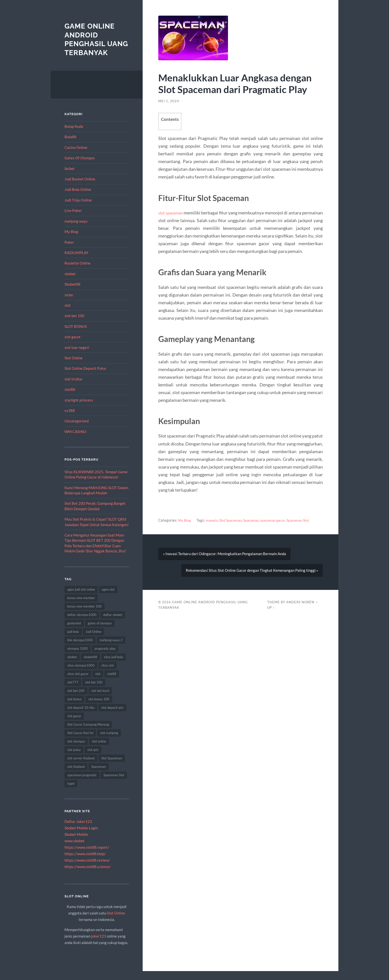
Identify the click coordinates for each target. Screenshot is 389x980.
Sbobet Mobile (76, 843)
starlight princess (79, 409)
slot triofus (73, 388)
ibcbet (70, 177)
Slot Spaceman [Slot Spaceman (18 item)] (112, 767)
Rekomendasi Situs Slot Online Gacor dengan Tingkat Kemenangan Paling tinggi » (252, 573)
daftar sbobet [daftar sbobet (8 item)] (113, 624)
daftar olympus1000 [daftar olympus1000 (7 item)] (82, 624)
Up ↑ (271, 611)
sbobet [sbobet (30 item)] (72, 666)
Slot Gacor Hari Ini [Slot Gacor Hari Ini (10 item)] (80, 742)
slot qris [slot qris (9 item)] (93, 759)
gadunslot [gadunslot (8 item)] (74, 632)
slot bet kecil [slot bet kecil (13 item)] (100, 700)
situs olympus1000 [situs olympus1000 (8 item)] (81, 674)
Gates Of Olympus (80, 167)
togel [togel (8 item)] (71, 792)
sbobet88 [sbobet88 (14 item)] (90, 666)
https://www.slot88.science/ (88, 876)
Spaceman (254, 520)
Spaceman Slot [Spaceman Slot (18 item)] (114, 784)
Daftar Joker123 (78, 830)
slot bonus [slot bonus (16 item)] (74, 708)
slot (68, 314)
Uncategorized (77, 430)
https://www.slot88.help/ (85, 863)
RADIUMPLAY (76, 262)
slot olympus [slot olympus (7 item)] (76, 750)
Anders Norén (300, 606)
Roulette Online (78, 272)
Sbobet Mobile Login (81, 837)
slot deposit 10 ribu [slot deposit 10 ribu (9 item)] (81, 716)
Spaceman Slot (304, 520)
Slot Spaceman (233, 520)
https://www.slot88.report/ (87, 856)
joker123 (99, 945)
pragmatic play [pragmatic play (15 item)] (105, 657)
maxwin (213, 520)
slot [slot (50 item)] (98, 683)
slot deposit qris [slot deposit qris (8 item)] (112, 716)
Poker (69, 251)
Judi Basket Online (80, 188)
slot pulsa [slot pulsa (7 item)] (74, 759)
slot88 (70, 398)
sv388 (70, 419)
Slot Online (74, 367)
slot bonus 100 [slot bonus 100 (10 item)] (99, 708)
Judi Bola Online (78, 198)
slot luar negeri (77, 356)
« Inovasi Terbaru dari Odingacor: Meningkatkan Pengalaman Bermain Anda (225, 555)
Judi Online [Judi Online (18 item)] (93, 641)
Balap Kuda (74, 135)
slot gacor (73, 346)
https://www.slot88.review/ (87, 869)
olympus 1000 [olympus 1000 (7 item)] (78, 657)
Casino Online (76, 156)
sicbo (69, 304)
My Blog (71, 240)
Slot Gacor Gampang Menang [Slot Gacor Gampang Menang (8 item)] (88, 733)
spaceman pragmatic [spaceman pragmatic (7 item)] (82, 784)
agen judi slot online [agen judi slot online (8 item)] (81, 598)
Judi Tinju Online (78, 209)
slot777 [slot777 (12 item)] (73, 691)
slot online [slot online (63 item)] (99, 750)
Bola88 (70, 146)
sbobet (70, 282)
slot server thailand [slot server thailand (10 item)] (81, 767)
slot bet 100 (74, 325)
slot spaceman (173, 213)
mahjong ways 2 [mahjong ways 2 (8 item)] (111, 649)
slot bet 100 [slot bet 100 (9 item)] (94, 691)
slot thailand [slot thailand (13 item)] (76, 776)
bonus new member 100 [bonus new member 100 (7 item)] (84, 615)
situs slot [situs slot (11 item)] (108, 674)
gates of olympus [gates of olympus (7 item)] (100, 632)
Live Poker (73, 219)
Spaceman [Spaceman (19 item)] (99, 776)
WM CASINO (75, 440)
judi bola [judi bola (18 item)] (73, 641)
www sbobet (75, 850)
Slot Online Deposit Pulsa (85, 377)
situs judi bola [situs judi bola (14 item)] (113, 666)
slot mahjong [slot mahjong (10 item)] (109, 742)
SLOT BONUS (76, 335)
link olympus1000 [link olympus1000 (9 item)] (80, 649)
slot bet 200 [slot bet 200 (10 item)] (76, 700)
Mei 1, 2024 (169, 101)
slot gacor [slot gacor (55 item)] (74, 725)
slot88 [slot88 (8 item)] (112, 683)
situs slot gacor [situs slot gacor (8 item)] (78, 683)
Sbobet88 (72, 293)
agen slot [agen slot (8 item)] (108, 598)
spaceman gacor (277, 520)
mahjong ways (76, 230)
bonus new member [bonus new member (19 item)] (81, 607)
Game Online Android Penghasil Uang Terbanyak (92, 44)
